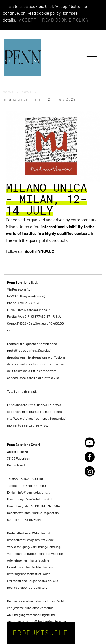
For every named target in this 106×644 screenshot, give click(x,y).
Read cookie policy (65, 20)
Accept (28, 20)
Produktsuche (40, 633)
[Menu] (92, 57)
